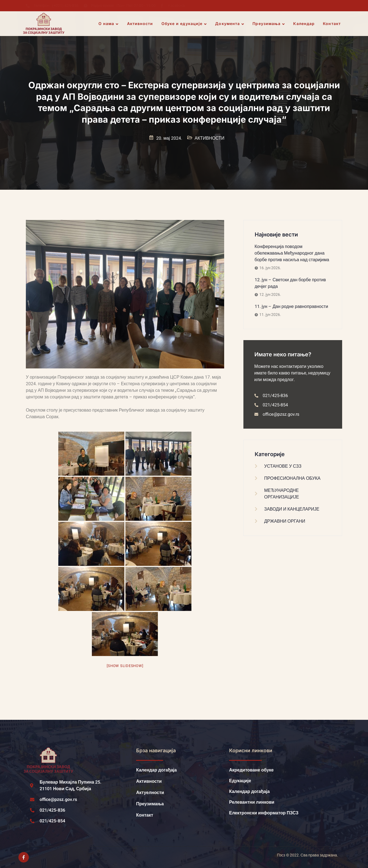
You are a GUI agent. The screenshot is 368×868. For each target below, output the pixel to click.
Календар (304, 24)
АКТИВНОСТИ (210, 138)
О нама (109, 24)
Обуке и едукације (184, 24)
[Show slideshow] (125, 666)
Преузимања (269, 24)
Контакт (332, 24)
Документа (230, 24)
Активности (140, 24)
